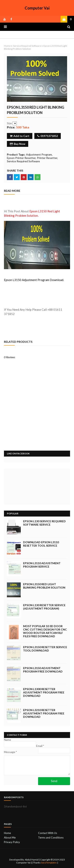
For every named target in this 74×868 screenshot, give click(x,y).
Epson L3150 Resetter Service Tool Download (45, 649)
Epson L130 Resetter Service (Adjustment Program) (44, 607)
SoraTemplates (49, 863)
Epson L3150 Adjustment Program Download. (34, 280)
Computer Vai (37, 8)
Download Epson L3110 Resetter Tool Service (41, 544)
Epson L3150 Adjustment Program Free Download (43, 670)
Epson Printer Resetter (21, 158)
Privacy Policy (12, 842)
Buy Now (18, 144)
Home (7, 46)
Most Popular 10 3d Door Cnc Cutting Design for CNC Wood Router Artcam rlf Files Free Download (45, 631)
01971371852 (48, 136)
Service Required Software (27, 46)
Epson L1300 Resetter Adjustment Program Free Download (44, 692)
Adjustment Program (39, 154)
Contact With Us (48, 833)
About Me (10, 838)
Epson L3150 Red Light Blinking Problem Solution (44, 586)
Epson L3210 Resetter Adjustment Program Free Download (44, 713)
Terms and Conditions (51, 838)
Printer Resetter (47, 158)
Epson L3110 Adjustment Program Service (42, 565)
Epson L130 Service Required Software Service (44, 523)
